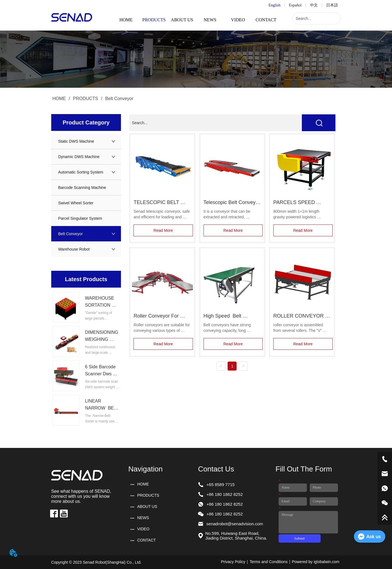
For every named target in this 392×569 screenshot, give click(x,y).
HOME (59, 99)
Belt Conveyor (119, 99)
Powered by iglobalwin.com (316, 562)
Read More (163, 230)
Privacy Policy (233, 562)
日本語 (332, 5)
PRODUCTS (86, 99)
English (275, 5)
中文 (314, 5)
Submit (300, 538)
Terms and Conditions (269, 562)
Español (295, 5)
